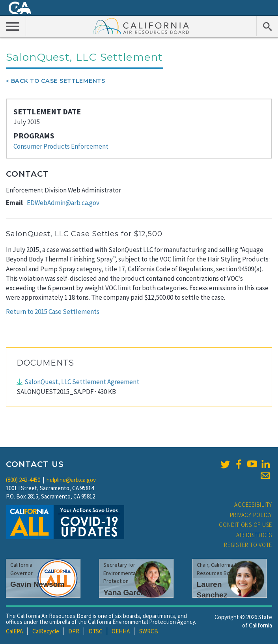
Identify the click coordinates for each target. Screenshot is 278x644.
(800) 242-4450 (23, 480)
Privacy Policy (251, 515)
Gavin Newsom (37, 584)
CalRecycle (46, 631)
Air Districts (254, 535)
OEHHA (121, 631)
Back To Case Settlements (58, 81)
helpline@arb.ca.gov (71, 480)
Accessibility (253, 505)
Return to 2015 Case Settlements (53, 312)
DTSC (96, 631)
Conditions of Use (245, 525)
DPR (74, 631)
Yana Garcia (125, 593)
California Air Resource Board (141, 26)
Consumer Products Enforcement (61, 146)
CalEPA (14, 631)
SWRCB (149, 631)
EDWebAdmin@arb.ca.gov (63, 203)
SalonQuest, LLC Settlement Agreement (82, 382)
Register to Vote (248, 545)
